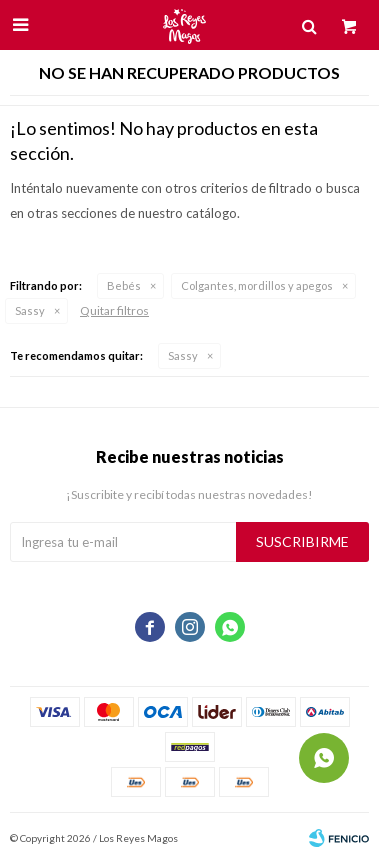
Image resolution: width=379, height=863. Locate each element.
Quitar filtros (114, 310)
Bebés (124, 285)
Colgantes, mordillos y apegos (257, 285)
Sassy (30, 310)
